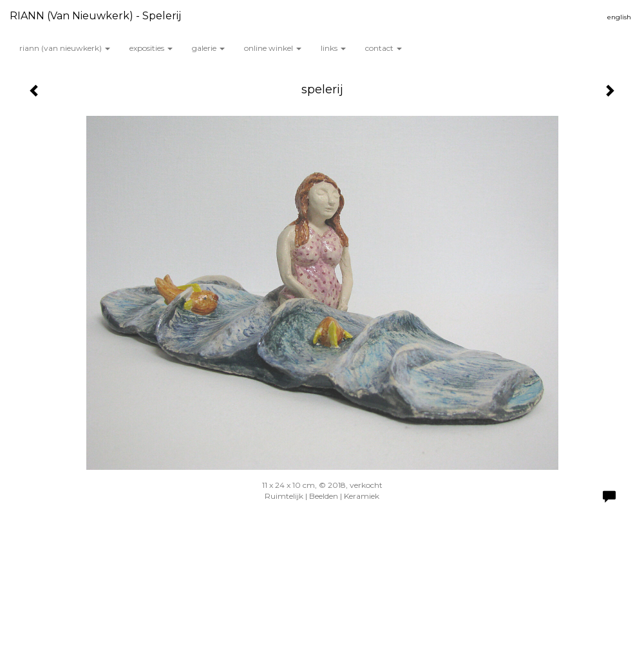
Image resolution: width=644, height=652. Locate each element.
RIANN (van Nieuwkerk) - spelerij (95, 16)
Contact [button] (384, 48)
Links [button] (333, 48)
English (619, 17)
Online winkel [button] (273, 48)
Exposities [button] (151, 48)
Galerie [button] (208, 48)
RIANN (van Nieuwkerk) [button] (65, 48)
